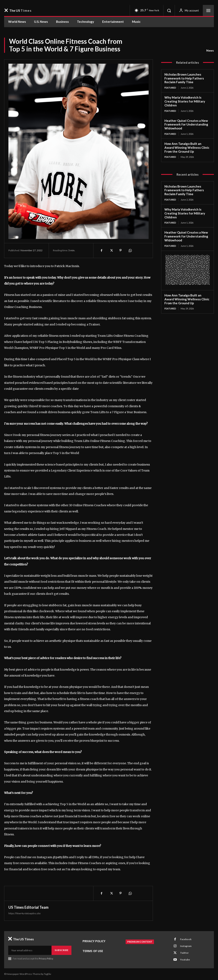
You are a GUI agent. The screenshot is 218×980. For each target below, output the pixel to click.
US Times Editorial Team (28, 907)
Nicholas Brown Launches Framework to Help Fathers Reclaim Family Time (184, 78)
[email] (30, 950)
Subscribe (61, 950)
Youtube (185, 960)
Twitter (184, 953)
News (210, 51)
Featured (170, 88)
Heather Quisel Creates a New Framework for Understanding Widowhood (186, 125)
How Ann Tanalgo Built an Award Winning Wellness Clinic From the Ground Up (187, 148)
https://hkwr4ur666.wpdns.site (25, 913)
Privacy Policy (46, 959)
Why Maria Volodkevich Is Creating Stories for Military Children (185, 101)
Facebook (186, 939)
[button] (169, 10)
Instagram (186, 946)
